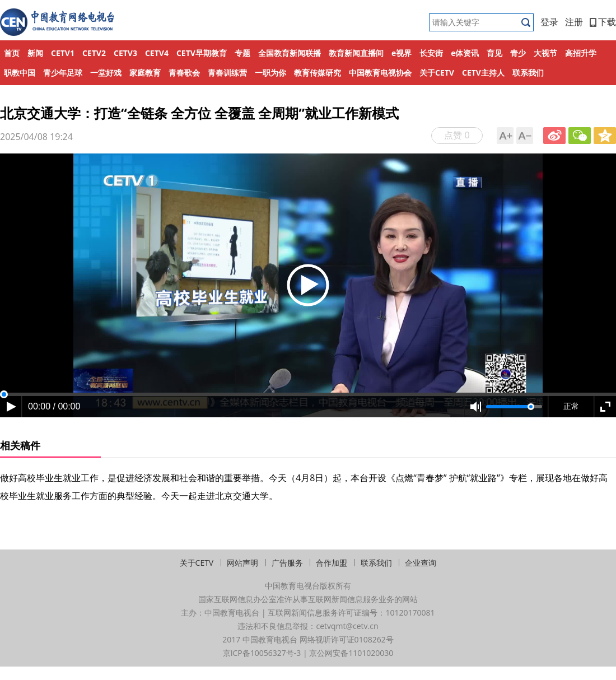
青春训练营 (227, 73)
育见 (494, 53)
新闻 (35, 53)
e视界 (402, 53)
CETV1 (63, 53)
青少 (518, 53)
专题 (242, 53)
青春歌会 (184, 73)
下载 (603, 22)
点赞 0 (457, 135)
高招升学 (581, 53)
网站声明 (242, 563)
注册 (574, 22)
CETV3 (125, 53)
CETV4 (157, 53)
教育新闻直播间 (356, 53)
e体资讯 (465, 53)
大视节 (545, 53)
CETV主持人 (483, 73)
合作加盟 (332, 563)
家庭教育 (145, 73)
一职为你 (270, 73)
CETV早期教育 (202, 53)
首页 (12, 53)
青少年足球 (63, 73)
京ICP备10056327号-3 (262, 653)
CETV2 (94, 53)
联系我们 (528, 73)
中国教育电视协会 (380, 73)
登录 (549, 22)
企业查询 (421, 563)
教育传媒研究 (318, 73)
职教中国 (20, 73)
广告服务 (287, 563)
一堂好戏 (106, 73)
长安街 (431, 53)
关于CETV (437, 73)
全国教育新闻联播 (290, 53)
